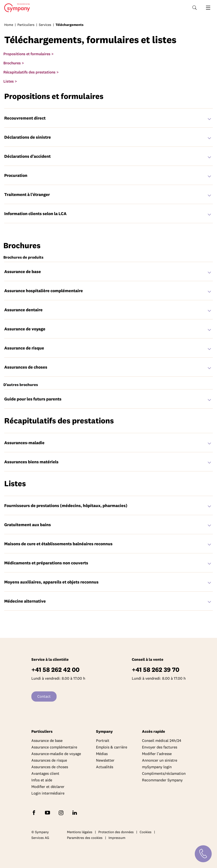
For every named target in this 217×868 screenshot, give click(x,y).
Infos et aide (42, 780)
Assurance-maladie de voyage (56, 754)
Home (16, 8)
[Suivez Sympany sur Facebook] (35, 812)
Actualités (105, 767)
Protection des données (116, 832)
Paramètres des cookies (85, 838)
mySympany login (157, 767)
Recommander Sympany (162, 780)
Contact (44, 696)
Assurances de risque (49, 760)
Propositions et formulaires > (29, 54)
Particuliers (26, 25)
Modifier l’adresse (157, 754)
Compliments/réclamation (164, 773)
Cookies (146, 832)
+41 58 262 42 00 (55, 670)
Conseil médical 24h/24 (162, 740)
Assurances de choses (50, 767)
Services (45, 25)
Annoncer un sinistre (160, 760)
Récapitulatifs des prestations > (31, 72)
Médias (102, 754)
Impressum (117, 838)
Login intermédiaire (48, 793)
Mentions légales (80, 832)
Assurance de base (47, 740)
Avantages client (45, 773)
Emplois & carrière (112, 747)
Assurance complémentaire (54, 747)
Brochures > (14, 63)
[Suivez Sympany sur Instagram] (62, 812)
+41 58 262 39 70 (156, 670)
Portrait (103, 740)
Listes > (10, 81)
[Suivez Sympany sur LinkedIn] (75, 812)
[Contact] (203, 854)
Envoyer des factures (160, 747)
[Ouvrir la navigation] (208, 8)
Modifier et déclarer (48, 787)
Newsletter (105, 760)
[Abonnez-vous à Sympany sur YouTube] (48, 812)
